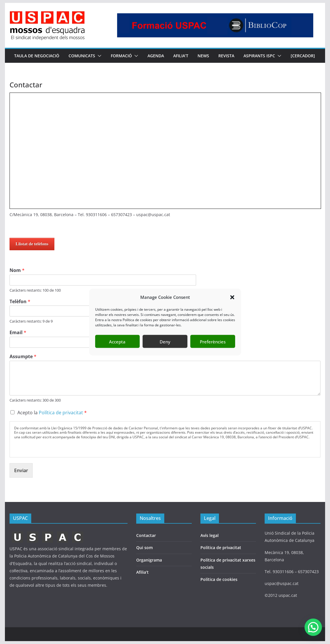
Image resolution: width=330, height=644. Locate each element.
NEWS (203, 56)
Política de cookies (219, 579)
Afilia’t (142, 572)
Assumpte (23, 357)
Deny (165, 341)
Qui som (144, 548)
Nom (17, 270)
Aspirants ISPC (259, 56)
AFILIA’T (181, 56)
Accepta (117, 341)
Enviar (21, 470)
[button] (232, 297)
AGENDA (156, 56)
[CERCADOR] (303, 56)
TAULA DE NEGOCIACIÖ (37, 56)
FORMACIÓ (121, 56)
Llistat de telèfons (32, 244)
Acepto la (52, 413)
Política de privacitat (61, 413)
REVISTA (226, 56)
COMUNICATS (82, 56)
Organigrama (149, 560)
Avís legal (210, 535)
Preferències (213, 341)
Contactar (146, 535)
